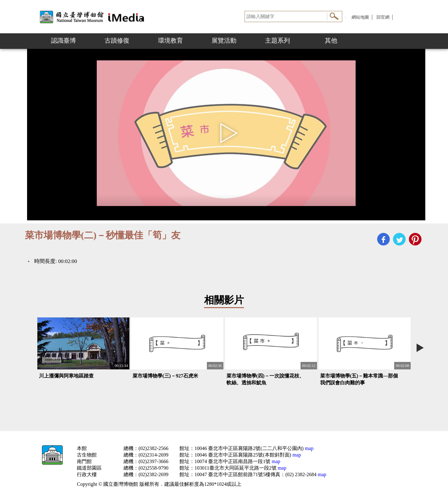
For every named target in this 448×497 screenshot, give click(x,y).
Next (420, 348)
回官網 (383, 17)
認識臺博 (63, 40)
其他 (331, 40)
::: (346, 17)
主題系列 (278, 40)
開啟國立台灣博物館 (93, 17)
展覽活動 (224, 40)
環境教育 (170, 40)
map (309, 448)
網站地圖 (360, 17)
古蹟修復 (117, 40)
